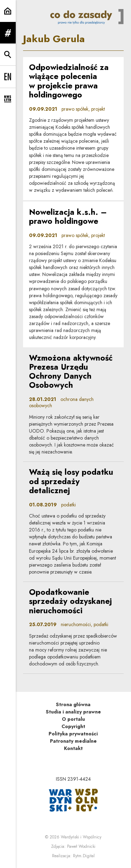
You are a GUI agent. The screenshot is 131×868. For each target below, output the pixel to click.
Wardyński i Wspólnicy (81, 837)
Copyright (73, 726)
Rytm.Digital (84, 856)
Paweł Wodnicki (81, 846)
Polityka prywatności (73, 734)
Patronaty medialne (73, 741)
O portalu (73, 719)
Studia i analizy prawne (73, 712)
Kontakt (73, 748)
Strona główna (73, 704)
